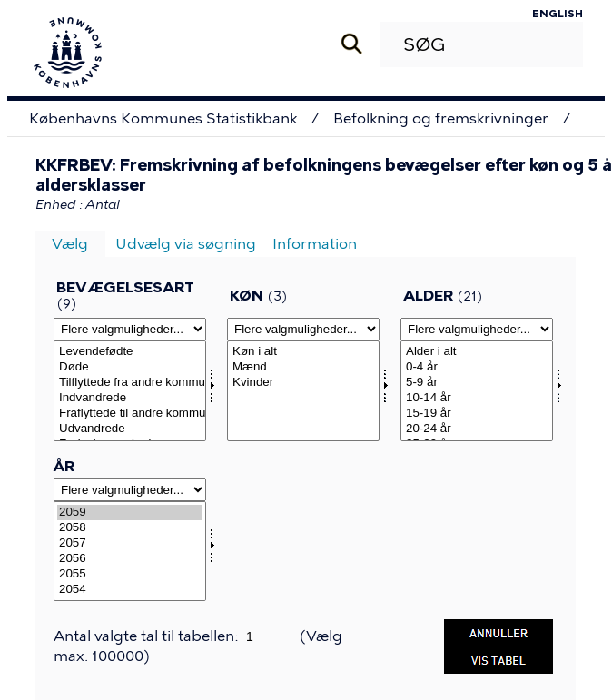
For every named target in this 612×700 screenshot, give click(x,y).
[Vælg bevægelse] (130, 391)
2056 (130, 559)
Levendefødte (130, 352)
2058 (130, 528)
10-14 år (477, 398)
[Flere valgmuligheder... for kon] (303, 329)
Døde (130, 367)
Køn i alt (303, 352)
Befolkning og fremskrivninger (441, 118)
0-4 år (477, 367)
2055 (130, 574)
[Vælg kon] (303, 391)
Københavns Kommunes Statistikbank (163, 118)
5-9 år (477, 383)
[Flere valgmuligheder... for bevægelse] (130, 329)
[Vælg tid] (130, 552)
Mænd (303, 367)
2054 (130, 590)
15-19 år (477, 414)
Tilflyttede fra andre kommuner (130, 383)
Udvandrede (130, 429)
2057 (130, 543)
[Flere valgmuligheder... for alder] (477, 329)
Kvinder (303, 383)
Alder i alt (477, 352)
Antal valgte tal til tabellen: (148, 636)
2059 (130, 513)
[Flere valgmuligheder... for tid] (130, 490)
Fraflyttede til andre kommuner (130, 414)
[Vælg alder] (477, 391)
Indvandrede (130, 398)
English (558, 14)
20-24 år (477, 429)
